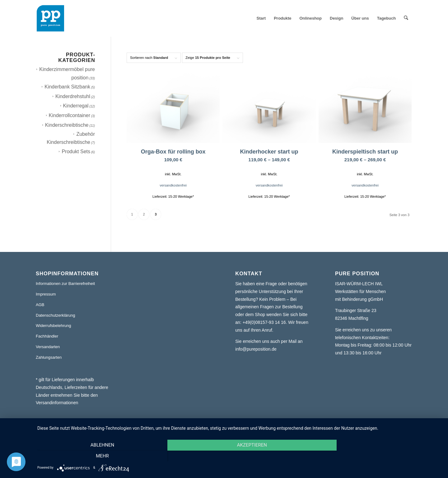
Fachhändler (47, 336)
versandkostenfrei (173, 185)
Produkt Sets (76, 151)
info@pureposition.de (256, 349)
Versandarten (48, 347)
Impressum (46, 294)
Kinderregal (76, 106)
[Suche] (406, 18)
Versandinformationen (57, 403)
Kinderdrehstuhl (73, 96)
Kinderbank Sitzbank (67, 87)
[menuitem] (261, 18)
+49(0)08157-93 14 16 (264, 322)
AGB (40, 305)
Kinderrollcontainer (70, 115)
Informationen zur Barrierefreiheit (65, 284)
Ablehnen (98, 456)
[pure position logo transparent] (50, 18)
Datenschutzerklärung (55, 315)
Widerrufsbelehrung (53, 326)
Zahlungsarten (49, 357)
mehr (381, 456)
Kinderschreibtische (67, 125)
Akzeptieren (240, 456)
